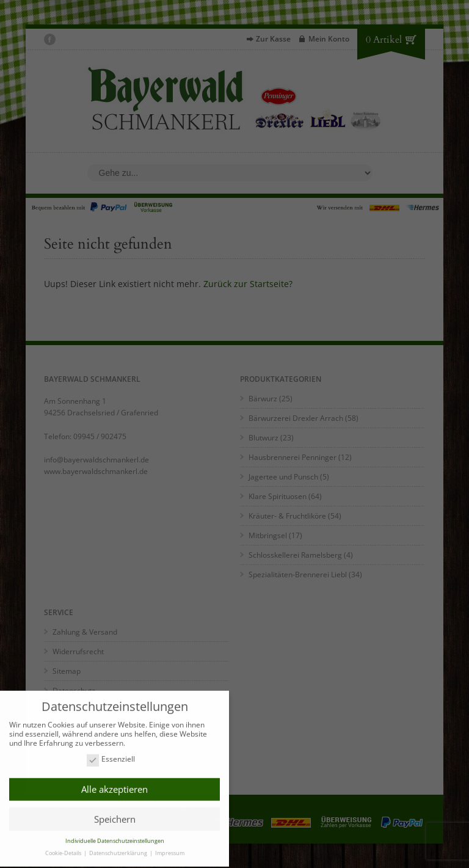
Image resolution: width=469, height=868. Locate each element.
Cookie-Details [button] (64, 850)
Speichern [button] (115, 816)
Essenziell (111, 757)
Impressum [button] (170, 850)
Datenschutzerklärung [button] (119, 850)
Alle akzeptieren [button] (115, 786)
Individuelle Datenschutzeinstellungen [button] (115, 838)
